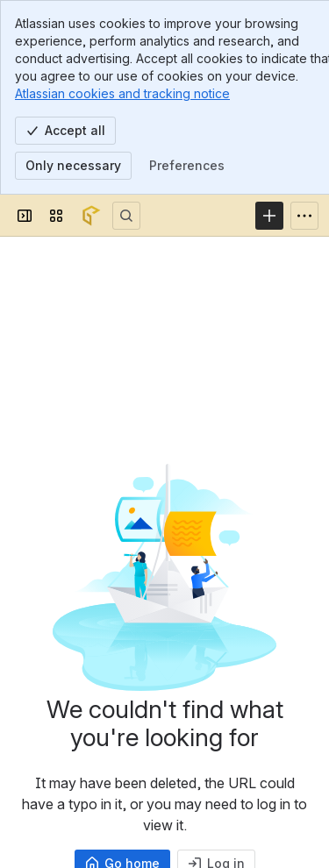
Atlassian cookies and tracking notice (122, 93)
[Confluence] (91, 216)
